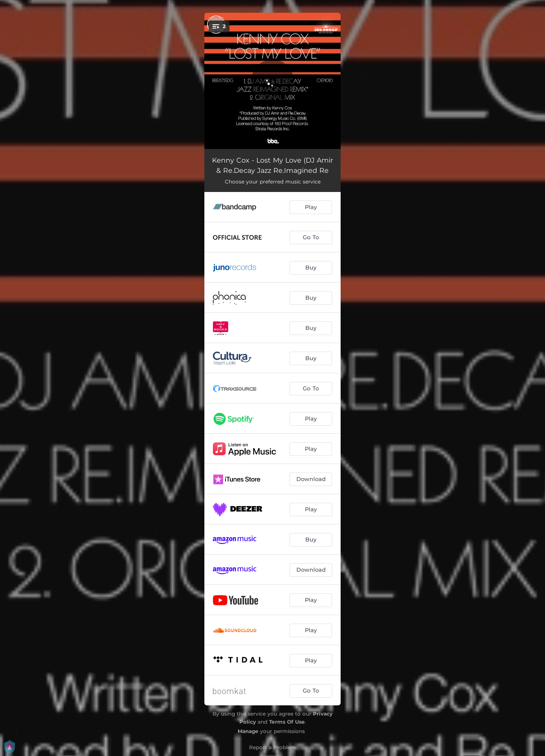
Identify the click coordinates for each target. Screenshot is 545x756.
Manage (248, 731)
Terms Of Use (287, 722)
